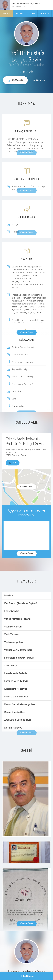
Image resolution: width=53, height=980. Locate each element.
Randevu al (27, 976)
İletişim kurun (39, 80)
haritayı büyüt (27, 487)
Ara (13, 463)
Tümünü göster (27, 332)
